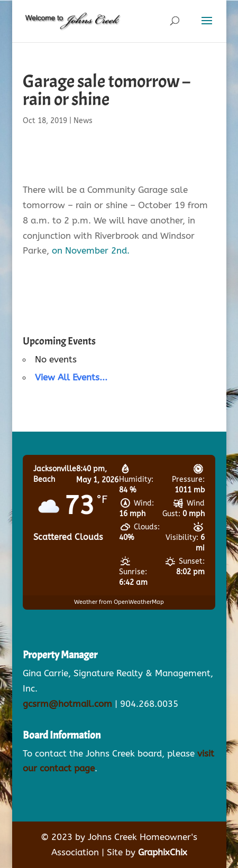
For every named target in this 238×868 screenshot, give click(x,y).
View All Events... (71, 377)
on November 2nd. (91, 250)
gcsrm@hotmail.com (67, 704)
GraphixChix (163, 852)
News (83, 121)
